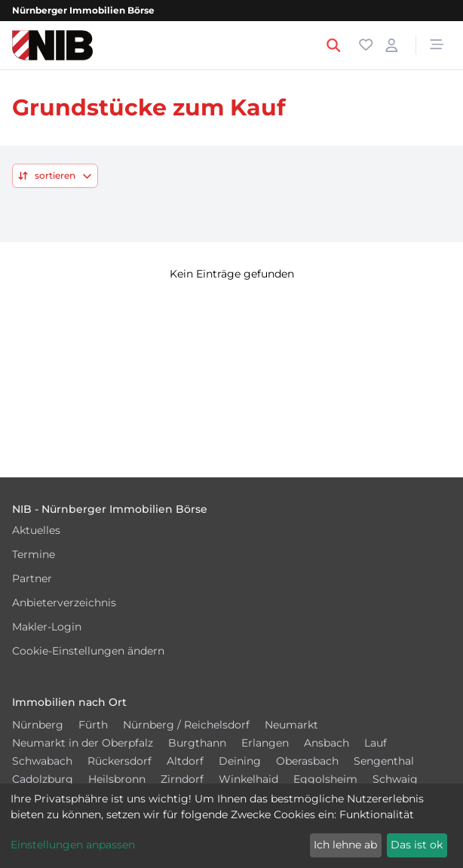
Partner (32, 578)
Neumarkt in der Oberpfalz (83, 743)
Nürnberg (38, 725)
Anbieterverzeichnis (64, 603)
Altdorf (185, 761)
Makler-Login (47, 627)
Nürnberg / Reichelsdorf (186, 725)
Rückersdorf (120, 761)
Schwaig (395, 779)
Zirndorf (182, 779)
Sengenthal (384, 761)
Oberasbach (307, 761)
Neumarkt (291, 725)
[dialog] (231, 826)
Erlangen (265, 743)
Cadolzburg (43, 779)
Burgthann (197, 743)
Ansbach (327, 743)
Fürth (93, 725)
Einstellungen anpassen (73, 845)
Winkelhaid (248, 779)
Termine (34, 554)
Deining (240, 761)
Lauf (376, 743)
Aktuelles (36, 530)
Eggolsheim (325, 779)
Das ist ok (417, 845)
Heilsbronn (117, 779)
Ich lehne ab (345, 845)
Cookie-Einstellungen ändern (88, 651)
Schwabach (42, 761)
